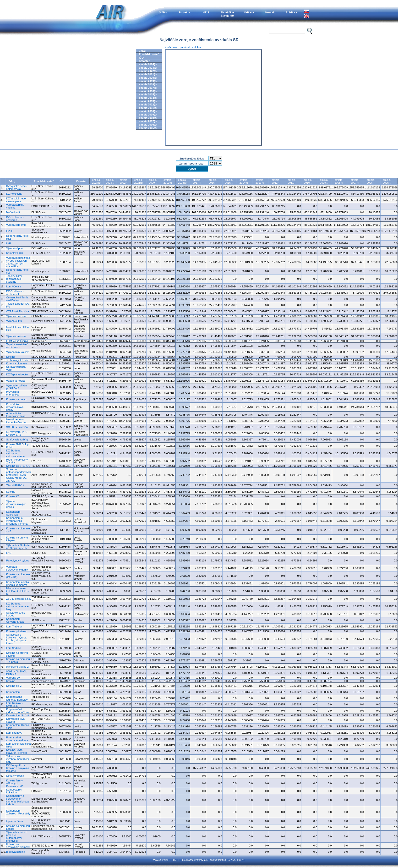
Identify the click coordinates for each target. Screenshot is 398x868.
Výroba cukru (14, 321)
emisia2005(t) (387, 181)
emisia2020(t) (153, 181)
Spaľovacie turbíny (17, 439)
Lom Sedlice (14, 648)
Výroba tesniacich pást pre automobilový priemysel (17, 836)
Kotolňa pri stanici (17, 631)
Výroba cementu (16, 225)
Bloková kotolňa (16, 852)
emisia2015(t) (229, 181)
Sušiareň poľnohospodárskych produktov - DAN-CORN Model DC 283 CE (19, 475)
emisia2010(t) (308, 181)
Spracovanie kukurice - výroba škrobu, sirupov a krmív (16, 639)
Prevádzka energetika (13, 393)
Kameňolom (13, 692)
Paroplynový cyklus (18, 560)
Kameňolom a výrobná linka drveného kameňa (17, 521)
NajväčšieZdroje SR (228, 14)
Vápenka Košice (16, 381)
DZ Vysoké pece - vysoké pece (17, 200)
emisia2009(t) (324, 181)
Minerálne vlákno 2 (17, 667)
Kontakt (271, 12)
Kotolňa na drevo (16, 399)
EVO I (10, 231)
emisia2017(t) (197, 181)
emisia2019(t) (168, 181)
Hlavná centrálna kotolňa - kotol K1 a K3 (18, 591)
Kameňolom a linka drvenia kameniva (18, 583)
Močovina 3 (13, 212)
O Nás (163, 12)
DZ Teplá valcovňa (17, 374)
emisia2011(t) (292, 181)
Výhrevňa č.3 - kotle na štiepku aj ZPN (18, 547)
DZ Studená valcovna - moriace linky (17, 606)
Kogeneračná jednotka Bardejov (17, 698)
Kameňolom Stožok (18, 715)
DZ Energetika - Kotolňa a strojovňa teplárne (18, 768)
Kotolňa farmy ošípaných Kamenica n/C (15, 783)
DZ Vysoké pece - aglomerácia (17, 187)
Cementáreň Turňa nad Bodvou (17, 299)
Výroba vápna (14, 248)
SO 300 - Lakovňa (17, 427)
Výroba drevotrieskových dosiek (16, 504)
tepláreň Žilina (15, 821)
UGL (9, 243)
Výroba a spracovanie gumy (17, 568)
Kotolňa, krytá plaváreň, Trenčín (16, 751)
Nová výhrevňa (15, 776)
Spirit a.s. (292, 12)
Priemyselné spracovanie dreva (17, 739)
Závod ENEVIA (15, 485)
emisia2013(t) (260, 181)
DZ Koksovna (14, 194)
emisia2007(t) (355, 181)
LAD (9, 553)
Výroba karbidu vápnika (15, 206)
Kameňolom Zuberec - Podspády (18, 812)
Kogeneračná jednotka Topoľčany (18, 711)
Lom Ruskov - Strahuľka (14, 704)
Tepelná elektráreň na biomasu (17, 346)
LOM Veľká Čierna (17, 341)
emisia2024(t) (96, 181)
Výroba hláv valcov (17, 352)
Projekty (184, 12)
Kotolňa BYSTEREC (18, 466)
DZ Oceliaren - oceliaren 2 (15, 219)
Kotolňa (11, 357)
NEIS (206, 12)
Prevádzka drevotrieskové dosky (15, 407)
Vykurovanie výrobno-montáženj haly (18, 759)
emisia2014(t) (244, 181)
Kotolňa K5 (13, 496)
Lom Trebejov (14, 626)
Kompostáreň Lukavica (14, 791)
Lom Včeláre (14, 286)
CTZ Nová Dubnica (18, 311)
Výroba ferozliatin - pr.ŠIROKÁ (17, 387)
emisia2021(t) (139, 181)
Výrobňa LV (13, 678)
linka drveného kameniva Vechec (17, 421)
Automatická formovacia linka (16, 415)
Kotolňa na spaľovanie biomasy (18, 846)
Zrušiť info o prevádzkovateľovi (183, 47)
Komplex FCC (15, 253)
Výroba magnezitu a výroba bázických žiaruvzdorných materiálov (18, 262)
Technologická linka (18, 360)
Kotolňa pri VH (15, 686)
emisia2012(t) (276, 181)
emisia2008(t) (339, 181)
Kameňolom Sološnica (13, 513)
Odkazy (249, 12)
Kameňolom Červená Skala (15, 620)
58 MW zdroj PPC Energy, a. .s (17, 433)
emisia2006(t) (371, 181)
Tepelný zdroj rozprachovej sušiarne (14, 279)
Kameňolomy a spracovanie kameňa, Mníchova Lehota (18, 800)
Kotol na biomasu (16, 363)
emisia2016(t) (213, 181)
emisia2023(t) (110, 181)
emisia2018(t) (182, 181)
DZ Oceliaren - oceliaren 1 (15, 293)
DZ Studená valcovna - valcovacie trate (16, 453)
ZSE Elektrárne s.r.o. (19, 599)
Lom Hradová (14, 733)
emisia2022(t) (124, 181)
